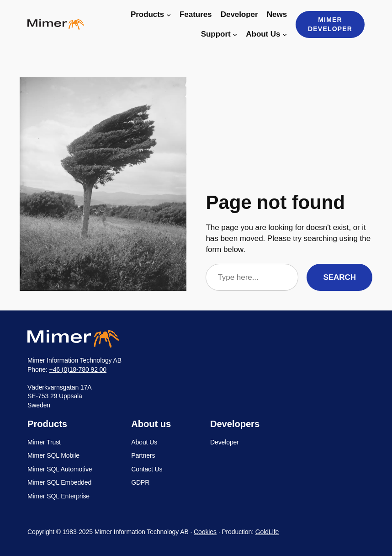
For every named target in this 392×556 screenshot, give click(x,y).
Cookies (205, 532)
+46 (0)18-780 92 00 (78, 369)
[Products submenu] (169, 15)
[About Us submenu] (285, 34)
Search (339, 277)
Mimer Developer (330, 24)
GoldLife (267, 532)
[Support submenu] (235, 34)
